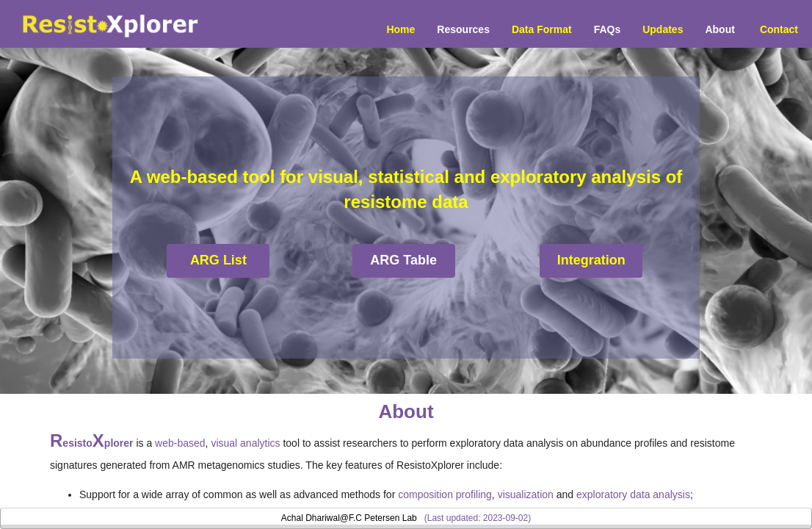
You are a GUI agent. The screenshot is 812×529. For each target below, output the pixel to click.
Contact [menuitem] (779, 29)
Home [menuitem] (400, 29)
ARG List (218, 260)
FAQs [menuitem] (608, 29)
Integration (591, 260)
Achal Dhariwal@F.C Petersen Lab (349, 518)
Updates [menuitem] (663, 29)
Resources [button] (463, 29)
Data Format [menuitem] (542, 29)
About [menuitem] (719, 29)
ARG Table (403, 260)
